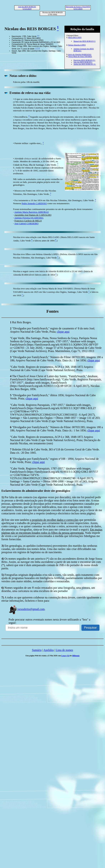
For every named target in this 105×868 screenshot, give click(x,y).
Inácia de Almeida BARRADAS (80, 55)
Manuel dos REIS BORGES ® (85, 41)
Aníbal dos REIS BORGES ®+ (85, 64)
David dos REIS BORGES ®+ (85, 60)
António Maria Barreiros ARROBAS (31, 212)
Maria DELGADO (75, 37)
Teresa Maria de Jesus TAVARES (80, 56)
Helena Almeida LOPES (77, 45)
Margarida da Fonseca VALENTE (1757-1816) (78, 8)
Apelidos (49, 650)
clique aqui (63, 332)
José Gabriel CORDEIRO (26, 224)
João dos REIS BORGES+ (83, 62)
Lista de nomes (64, 650)
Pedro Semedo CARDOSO (34, 203)
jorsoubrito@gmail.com (27, 609)
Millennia (76, 656)
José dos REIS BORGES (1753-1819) (27, 8)
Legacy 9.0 (65, 656)
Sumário (37, 650)
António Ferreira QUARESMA (29, 218)
